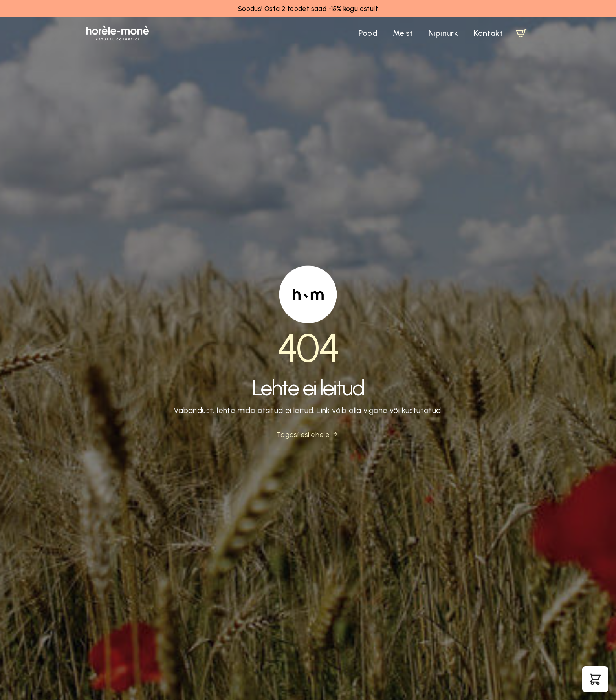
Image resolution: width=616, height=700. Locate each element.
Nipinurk (443, 33)
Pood (368, 33)
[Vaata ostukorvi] (521, 33)
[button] (595, 679)
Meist (403, 33)
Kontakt (488, 33)
